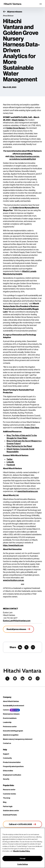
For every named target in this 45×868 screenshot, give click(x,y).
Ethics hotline (8, 771)
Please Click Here (32, 428)
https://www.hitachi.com (13, 545)
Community (7, 758)
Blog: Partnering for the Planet (19, 446)
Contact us (7, 743)
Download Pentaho (10, 815)
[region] (22, 848)
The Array (7, 798)
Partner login (8, 806)
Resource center (9, 790)
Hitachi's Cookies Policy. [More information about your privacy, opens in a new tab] (22, 851)
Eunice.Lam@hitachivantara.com (17, 621)
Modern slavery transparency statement (18, 739)
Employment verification (12, 775)
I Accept (23, 858)
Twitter (10, 459)
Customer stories (9, 794)
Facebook (11, 465)
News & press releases (11, 714)
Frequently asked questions (13, 766)
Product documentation (12, 762)
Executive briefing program (13, 731)
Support (6, 754)
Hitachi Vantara (18, 120)
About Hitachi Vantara (11, 701)
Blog (5, 802)
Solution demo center (11, 811)
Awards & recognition (11, 735)
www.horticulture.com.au (13, 580)
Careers (6, 710)
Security (6, 779)
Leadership (7, 722)
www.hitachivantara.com (28, 491)
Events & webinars (10, 718)
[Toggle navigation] (41, 4)
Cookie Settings (23, 864)
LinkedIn (10, 462)
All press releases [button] (13, 12)
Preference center (10, 727)
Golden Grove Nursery (16, 128)
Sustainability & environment (14, 706)
